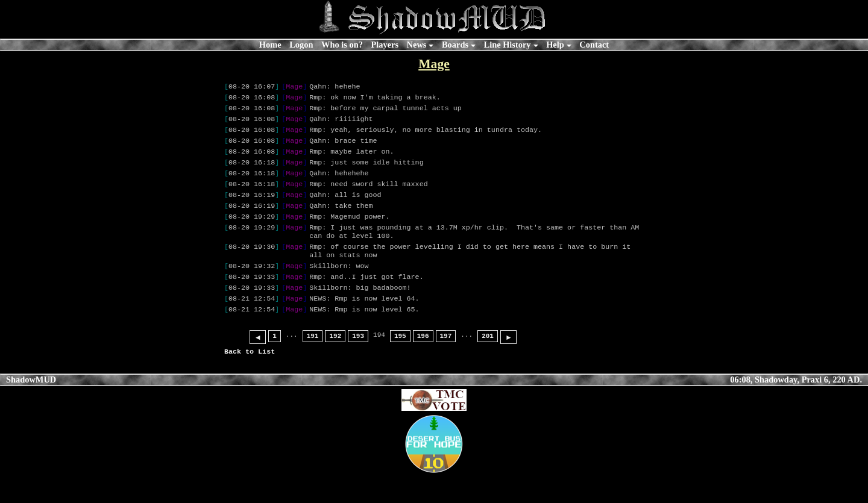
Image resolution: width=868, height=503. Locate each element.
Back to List (250, 379)
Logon (301, 45)
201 (488, 364)
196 (423, 364)
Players (385, 45)
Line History (508, 45)
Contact (594, 45)
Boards (455, 45)
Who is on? (342, 45)
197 (446, 364)
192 (335, 364)
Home (270, 45)
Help (555, 45)
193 (358, 364)
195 (400, 364)
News (417, 45)
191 (313, 364)
